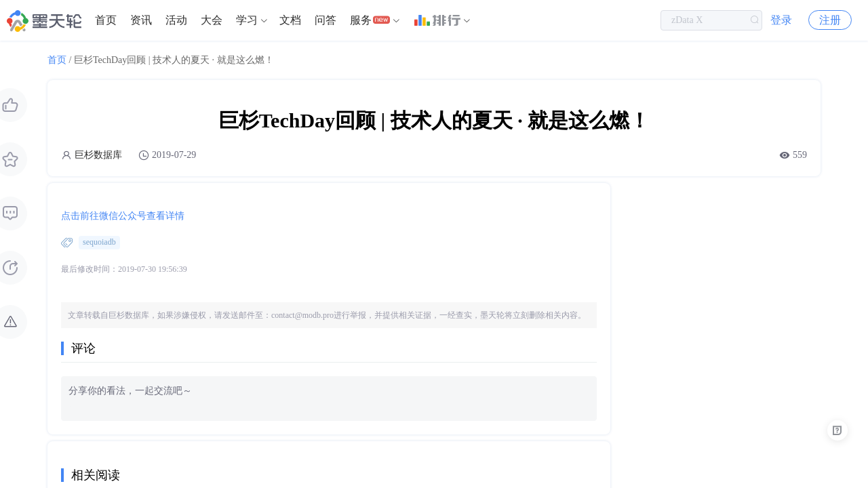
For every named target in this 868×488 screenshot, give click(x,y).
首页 (106, 20)
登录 (781, 20)
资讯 (141, 20)
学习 (247, 20)
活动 (176, 20)
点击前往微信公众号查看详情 (123, 216)
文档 (290, 20)
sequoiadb (99, 242)
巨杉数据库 (98, 155)
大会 (212, 20)
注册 (830, 20)
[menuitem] (106, 20)
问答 (325, 20)
